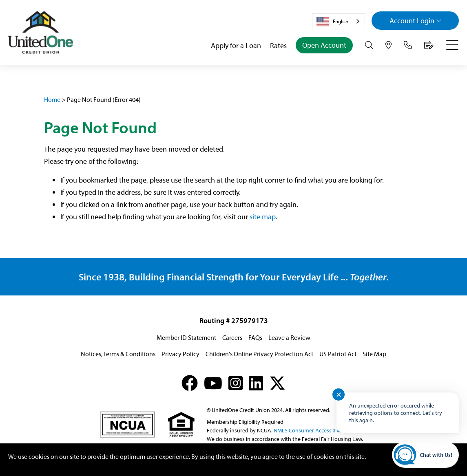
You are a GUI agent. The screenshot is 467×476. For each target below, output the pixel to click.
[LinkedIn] (256, 383)
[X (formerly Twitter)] (277, 383)
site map (263, 217)
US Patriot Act (338, 354)
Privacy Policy (180, 354)
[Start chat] (425, 455)
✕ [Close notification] (339, 395)
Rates (278, 45)
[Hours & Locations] (388, 45)
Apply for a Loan (236, 45)
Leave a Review (289, 337)
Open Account (324, 45)
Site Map (374, 354)
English (332, 22)
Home (52, 99)
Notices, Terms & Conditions (118, 354)
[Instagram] (236, 383)
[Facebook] (190, 383)
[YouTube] (213, 383)
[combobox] (339, 21)
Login (416, 21)
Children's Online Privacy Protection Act (259, 354)
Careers (232, 337)
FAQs (255, 337)
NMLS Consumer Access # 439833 (314, 430)
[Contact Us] (408, 45)
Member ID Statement (186, 337)
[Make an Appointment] (429, 45)
